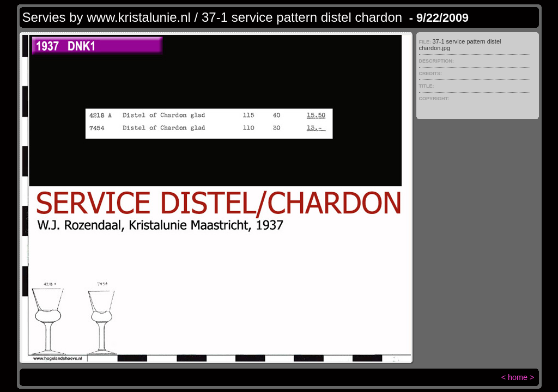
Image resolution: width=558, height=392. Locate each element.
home (518, 377)
